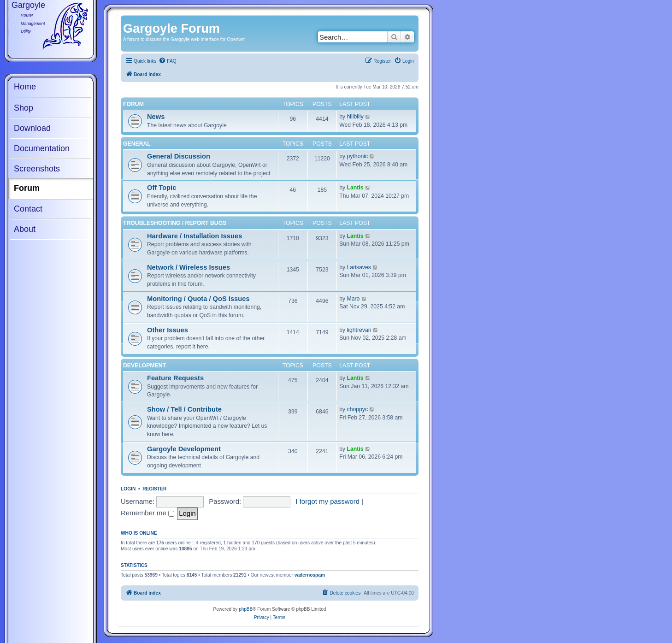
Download (32, 128)
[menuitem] (167, 61)
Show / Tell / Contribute (184, 409)
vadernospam (310, 575)
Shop (24, 108)
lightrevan (359, 330)
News (156, 117)
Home (25, 87)
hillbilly (355, 117)
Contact (28, 209)
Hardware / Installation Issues (195, 236)
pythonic (358, 156)
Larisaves (359, 267)
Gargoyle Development (184, 449)
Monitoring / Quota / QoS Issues (198, 299)
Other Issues (168, 330)
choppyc (358, 409)
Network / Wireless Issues (189, 267)
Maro (354, 299)
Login (128, 489)
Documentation (42, 148)
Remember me (147, 513)
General (137, 144)
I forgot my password (327, 501)
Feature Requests (175, 378)
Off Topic (162, 188)
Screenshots (37, 169)
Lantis (355, 188)
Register (154, 489)
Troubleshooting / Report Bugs (175, 223)
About (25, 229)
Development (144, 366)
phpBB (246, 609)
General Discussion (179, 156)
